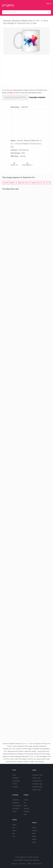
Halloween (16, 803)
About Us (14, 864)
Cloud (14, 825)
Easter (15, 812)
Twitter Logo (36, 778)
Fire (14, 828)
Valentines (16, 809)
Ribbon (34, 839)
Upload (48, 4)
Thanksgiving (17, 806)
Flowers (35, 831)
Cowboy (26, 812)
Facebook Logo (37, 784)
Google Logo (36, 790)
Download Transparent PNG (15, 97)
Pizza (14, 775)
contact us (11, 93)
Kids (25, 814)
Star (14, 833)
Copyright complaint (37, 97)
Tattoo (34, 842)
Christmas (16, 800)
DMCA (30, 864)
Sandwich (16, 778)
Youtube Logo (37, 781)
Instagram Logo (37, 775)
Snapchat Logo (37, 787)
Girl (25, 803)
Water (34, 836)
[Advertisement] (25, 70)
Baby (25, 806)
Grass (14, 831)
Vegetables (16, 781)
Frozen (26, 800)
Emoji (34, 828)
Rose (34, 833)
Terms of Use (37, 864)
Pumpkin (15, 787)
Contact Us (22, 864)
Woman (26, 809)
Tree (14, 836)
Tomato (15, 784)
